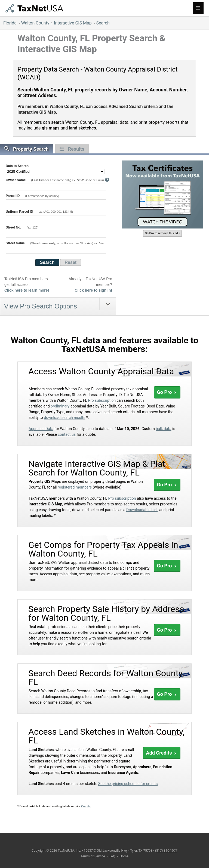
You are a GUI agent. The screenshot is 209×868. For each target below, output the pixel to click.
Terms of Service (93, 856)
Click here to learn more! (27, 290)
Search (103, 23)
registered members (75, 487)
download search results (64, 418)
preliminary (60, 406)
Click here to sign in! (93, 290)
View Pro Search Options (41, 306)
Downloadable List (142, 510)
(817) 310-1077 (166, 851)
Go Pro (167, 392)
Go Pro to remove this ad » (162, 233)
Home (124, 856)
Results (72, 149)
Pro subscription (102, 400)
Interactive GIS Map (73, 23)
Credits (86, 806)
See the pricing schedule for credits (128, 784)
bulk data (163, 429)
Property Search (27, 149)
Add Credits (162, 753)
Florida (10, 23)
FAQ (112, 856)
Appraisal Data (41, 429)
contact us (67, 434)
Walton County (35, 23)
